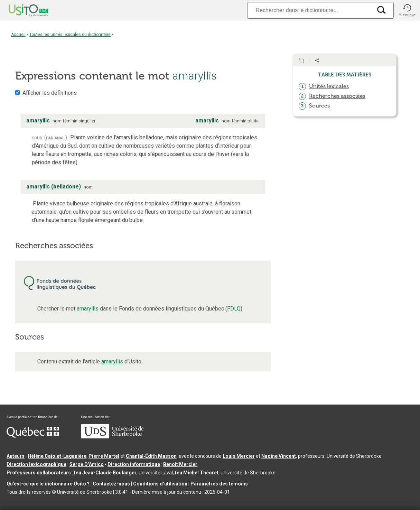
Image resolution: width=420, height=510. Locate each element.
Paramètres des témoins (219, 484)
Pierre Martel (104, 456)
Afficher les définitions (50, 93)
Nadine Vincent (279, 456)
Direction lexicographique (36, 464)
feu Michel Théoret (197, 473)
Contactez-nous (111, 484)
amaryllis (88, 309)
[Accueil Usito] (21, 10)
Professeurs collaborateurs (39, 473)
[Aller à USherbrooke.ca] (112, 437)
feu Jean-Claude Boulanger (105, 473)
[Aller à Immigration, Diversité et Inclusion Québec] (33, 436)
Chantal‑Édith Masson (151, 456)
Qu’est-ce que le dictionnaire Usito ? (48, 484)
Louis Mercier (239, 456)
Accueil (18, 35)
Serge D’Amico (87, 464)
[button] (407, 10)
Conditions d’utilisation (160, 484)
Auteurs (16, 456)
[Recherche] (310, 10)
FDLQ (234, 309)
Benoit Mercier (180, 464)
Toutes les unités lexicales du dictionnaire (70, 35)
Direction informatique (134, 464)
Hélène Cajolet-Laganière (57, 456)
